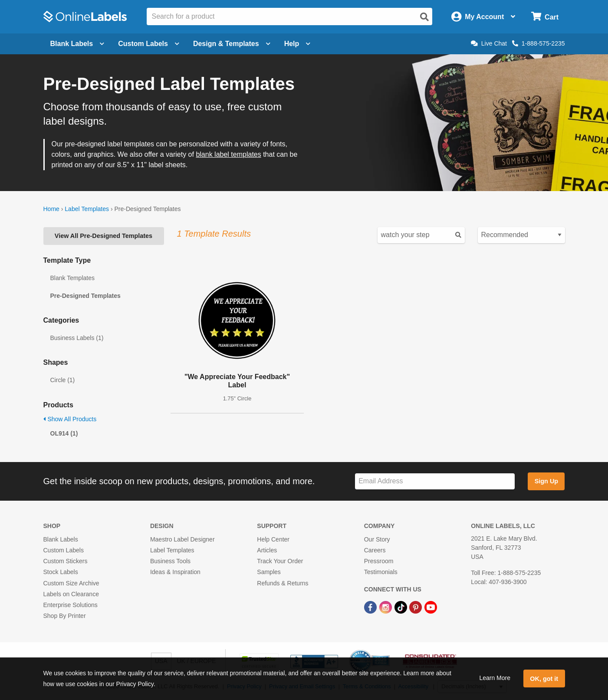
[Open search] (424, 17)
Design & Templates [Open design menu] (232, 44)
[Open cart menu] (545, 17)
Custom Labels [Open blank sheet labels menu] (149, 44)
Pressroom (379, 561)
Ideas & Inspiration (175, 572)
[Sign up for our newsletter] (435, 481)
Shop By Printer (65, 616)
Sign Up (546, 481)
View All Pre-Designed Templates (104, 236)
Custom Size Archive (71, 583)
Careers (375, 550)
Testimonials (381, 572)
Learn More (495, 678)
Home (51, 209)
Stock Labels (61, 572)
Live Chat (489, 43)
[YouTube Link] (431, 607)
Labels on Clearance (71, 594)
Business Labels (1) (77, 338)
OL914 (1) (64, 433)
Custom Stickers (66, 561)
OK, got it (544, 679)
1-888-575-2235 (539, 43)
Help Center (273, 539)
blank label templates (228, 154)
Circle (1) (63, 380)
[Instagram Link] (386, 607)
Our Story (377, 539)
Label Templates (87, 209)
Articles (267, 550)
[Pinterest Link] (416, 607)
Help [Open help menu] (297, 44)
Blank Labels (61, 539)
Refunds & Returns (283, 583)
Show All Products (70, 419)
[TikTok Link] (402, 607)
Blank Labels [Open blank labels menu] (77, 44)
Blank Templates (72, 278)
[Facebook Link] (371, 607)
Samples (269, 572)
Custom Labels (64, 550)
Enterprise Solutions (71, 605)
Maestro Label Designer (182, 539)
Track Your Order (280, 561)
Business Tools (170, 561)
